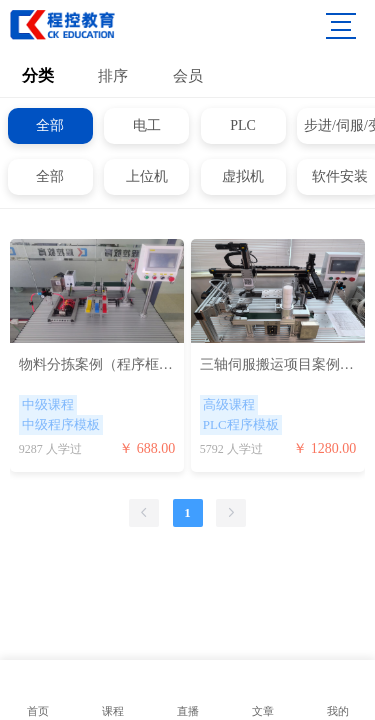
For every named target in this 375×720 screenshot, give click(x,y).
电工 (147, 125)
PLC (243, 125)
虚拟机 (243, 176)
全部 (50, 125)
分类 (38, 75)
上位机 (147, 176)
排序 (113, 76)
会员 (188, 76)
